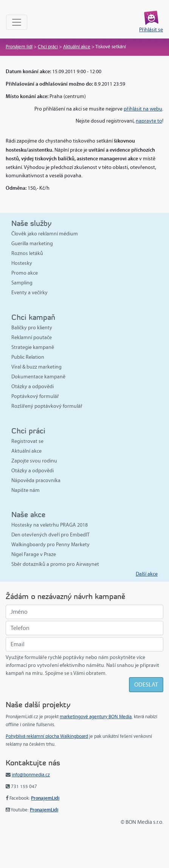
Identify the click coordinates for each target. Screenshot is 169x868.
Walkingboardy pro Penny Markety (50, 545)
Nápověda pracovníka (36, 480)
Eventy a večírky (29, 293)
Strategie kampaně (33, 347)
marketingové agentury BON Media (96, 717)
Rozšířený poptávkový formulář (47, 406)
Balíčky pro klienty (32, 328)
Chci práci (48, 47)
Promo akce (25, 273)
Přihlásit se (151, 30)
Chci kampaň (33, 317)
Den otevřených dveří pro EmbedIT (50, 535)
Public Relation (28, 357)
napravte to (149, 121)
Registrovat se (27, 441)
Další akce (147, 574)
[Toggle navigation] (17, 22)
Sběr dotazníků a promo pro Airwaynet (55, 564)
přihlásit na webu (143, 109)
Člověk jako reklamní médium (45, 234)
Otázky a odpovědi (33, 386)
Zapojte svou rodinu (34, 461)
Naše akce (28, 514)
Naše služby (31, 223)
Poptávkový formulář (35, 396)
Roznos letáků (27, 253)
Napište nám (26, 490)
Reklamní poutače (32, 337)
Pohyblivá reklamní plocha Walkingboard (47, 736)
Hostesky (22, 263)
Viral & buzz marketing (36, 367)
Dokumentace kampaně (38, 377)
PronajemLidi (45, 798)
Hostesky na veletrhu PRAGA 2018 (50, 525)
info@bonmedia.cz (31, 775)
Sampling (22, 283)
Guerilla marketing (32, 244)
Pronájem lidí (19, 47)
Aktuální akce (77, 47)
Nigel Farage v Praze (34, 554)
